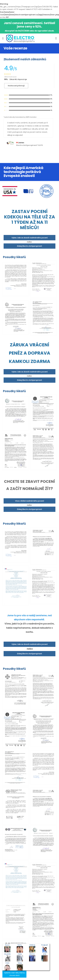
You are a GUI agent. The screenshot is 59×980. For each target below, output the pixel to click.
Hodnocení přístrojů (16, 86)
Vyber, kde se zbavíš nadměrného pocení (30, 238)
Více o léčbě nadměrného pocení (30, 501)
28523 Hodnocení (10, 77)
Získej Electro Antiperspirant (29, 246)
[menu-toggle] (3, 38)
